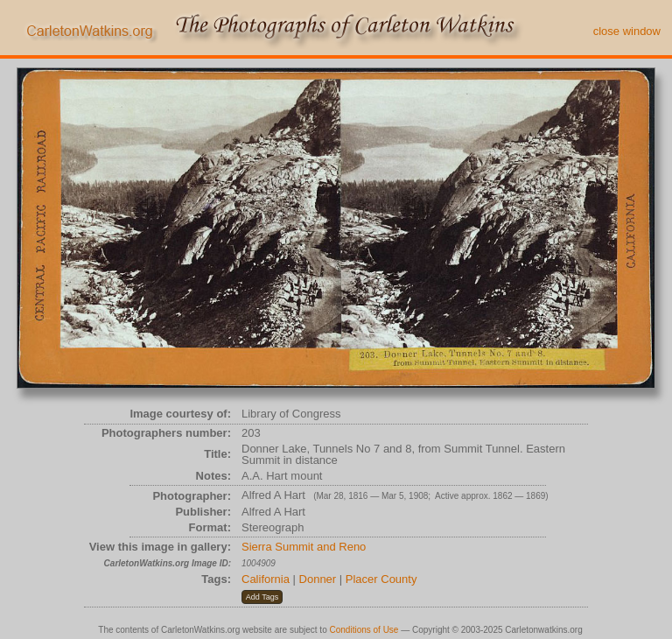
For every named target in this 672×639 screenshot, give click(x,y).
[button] (262, 597)
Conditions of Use (364, 630)
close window (627, 31)
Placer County (381, 579)
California (266, 579)
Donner (318, 579)
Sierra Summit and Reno (304, 547)
